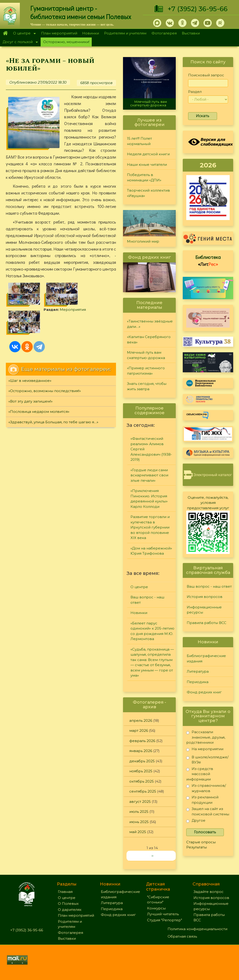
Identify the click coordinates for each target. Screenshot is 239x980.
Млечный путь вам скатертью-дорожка (149, 103)
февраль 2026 (142, 741)
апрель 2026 (141, 721)
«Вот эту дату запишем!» (30, 401)
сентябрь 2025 (143, 791)
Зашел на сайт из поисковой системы (208, 811)
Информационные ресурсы (204, 610)
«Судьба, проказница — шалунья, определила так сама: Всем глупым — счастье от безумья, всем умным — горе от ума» (152, 662)
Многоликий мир (143, 241)
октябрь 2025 (142, 781)
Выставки (191, 33)
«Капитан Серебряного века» (149, 339)
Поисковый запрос (206, 75)
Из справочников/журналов (206, 788)
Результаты (197, 847)
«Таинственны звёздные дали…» (150, 324)
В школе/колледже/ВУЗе (207, 760)
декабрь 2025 (142, 761)
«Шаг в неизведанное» (30, 381)
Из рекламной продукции (202, 800)
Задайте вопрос (209, 892)
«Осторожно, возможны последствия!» (45, 391)
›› (152, 856)
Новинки (91, 33)
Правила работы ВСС (207, 623)
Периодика (198, 682)
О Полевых (68, 904)
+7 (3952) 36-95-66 (198, 9)
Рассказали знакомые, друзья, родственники (206, 737)
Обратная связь (182, 936)
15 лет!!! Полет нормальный (139, 141)
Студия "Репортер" (165, 920)
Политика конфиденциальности (197, 929)
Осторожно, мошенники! (66, 42)
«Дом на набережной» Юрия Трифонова (151, 551)
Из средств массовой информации (200, 774)
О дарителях (70, 910)
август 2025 (140, 802)
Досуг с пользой (19, 42)
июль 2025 (139, 812)
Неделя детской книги (148, 154)
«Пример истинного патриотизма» (146, 371)
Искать (203, 116)
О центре (23, 34)
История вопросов (205, 597)
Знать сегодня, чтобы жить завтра (147, 386)
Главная (5, 33)
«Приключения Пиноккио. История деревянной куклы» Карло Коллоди (149, 499)
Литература (198, 671)
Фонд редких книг (204, 692)
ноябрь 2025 (141, 771)
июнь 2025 (139, 822)
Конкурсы (156, 908)
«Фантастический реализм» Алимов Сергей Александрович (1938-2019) (151, 449)
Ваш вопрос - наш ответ (147, 600)
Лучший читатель (163, 914)
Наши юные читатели (147, 164)
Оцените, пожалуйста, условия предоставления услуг (208, 503)
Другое (196, 821)
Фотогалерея (164, 33)
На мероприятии (205, 750)
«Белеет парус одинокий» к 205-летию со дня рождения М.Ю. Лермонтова (152, 631)
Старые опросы (201, 842)
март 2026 (139, 731)
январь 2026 (141, 751)
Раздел (195, 92)
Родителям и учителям (125, 33)
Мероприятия (73, 310)
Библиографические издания (206, 658)
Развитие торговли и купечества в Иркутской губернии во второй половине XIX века (150, 527)
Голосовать (205, 832)
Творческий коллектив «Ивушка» (148, 193)
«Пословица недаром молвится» (39, 412)
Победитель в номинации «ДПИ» (144, 177)
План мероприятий (59, 33)
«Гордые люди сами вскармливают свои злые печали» (149, 475)
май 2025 (138, 832)
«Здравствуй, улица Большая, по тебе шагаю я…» (53, 422)
